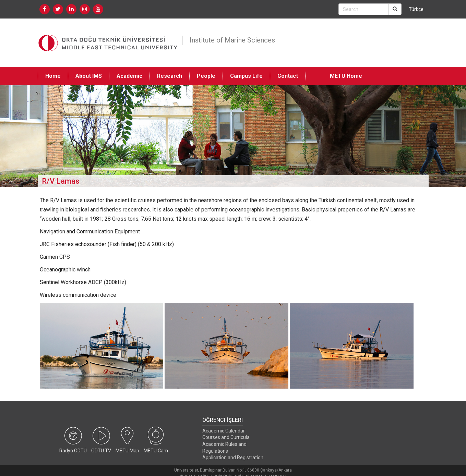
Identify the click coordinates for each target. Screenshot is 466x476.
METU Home (346, 76)
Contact (288, 76)
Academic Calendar (224, 431)
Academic (129, 76)
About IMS (89, 76)
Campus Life (246, 76)
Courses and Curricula (226, 437)
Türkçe (416, 9)
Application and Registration (233, 457)
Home (53, 76)
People (206, 76)
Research (170, 76)
